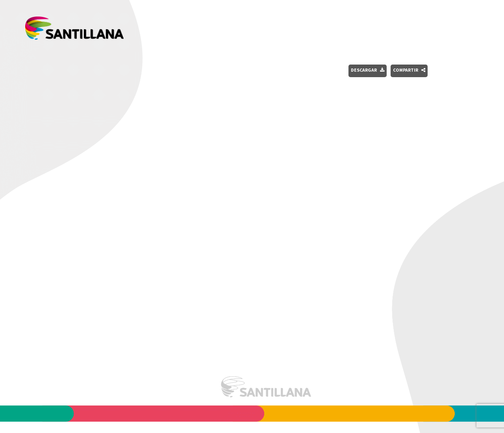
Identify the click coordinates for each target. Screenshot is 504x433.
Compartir (409, 70)
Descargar (368, 70)
